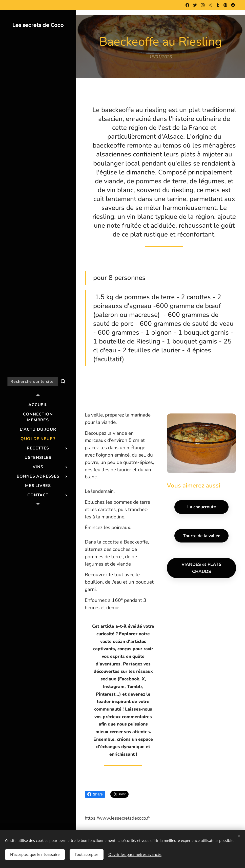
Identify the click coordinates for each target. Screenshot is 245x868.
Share (95, 794)
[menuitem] (38, 405)
